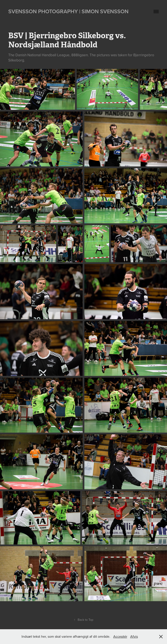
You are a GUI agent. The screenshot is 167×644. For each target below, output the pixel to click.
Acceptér (120, 636)
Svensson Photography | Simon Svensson (68, 11)
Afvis (134, 636)
